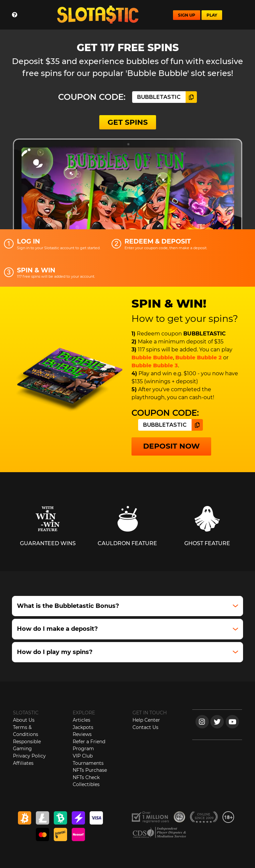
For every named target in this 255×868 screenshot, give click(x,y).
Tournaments (88, 763)
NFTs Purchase (90, 770)
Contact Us (145, 727)
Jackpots (83, 727)
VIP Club (83, 756)
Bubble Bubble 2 (199, 358)
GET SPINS (128, 122)
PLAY (212, 15)
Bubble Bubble (152, 358)
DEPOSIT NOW (171, 446)
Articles (82, 720)
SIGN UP (187, 15)
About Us (24, 720)
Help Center (146, 720)
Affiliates (23, 763)
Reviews (82, 734)
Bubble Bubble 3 (155, 365)
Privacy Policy (29, 756)
